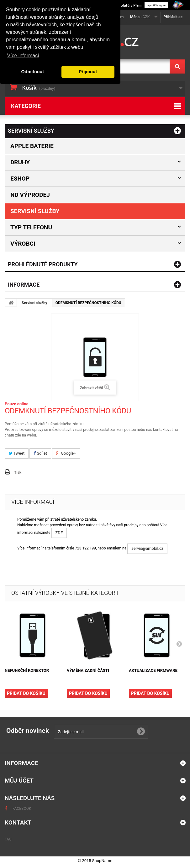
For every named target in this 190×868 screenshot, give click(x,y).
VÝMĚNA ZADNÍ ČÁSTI (88, 670)
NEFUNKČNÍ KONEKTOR (27, 670)
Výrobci (23, 244)
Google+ (66, 453)
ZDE (59, 533)
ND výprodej (30, 195)
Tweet (17, 453)
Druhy (20, 162)
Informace (24, 285)
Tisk (18, 472)
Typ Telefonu (31, 227)
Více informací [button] (23, 56)
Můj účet (19, 781)
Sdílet (40, 453)
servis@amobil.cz (147, 548)
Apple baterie (32, 146)
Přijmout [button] (88, 72)
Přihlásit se (173, 17)
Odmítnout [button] (32, 72)
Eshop (20, 179)
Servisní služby (35, 211)
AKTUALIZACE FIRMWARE (153, 670)
